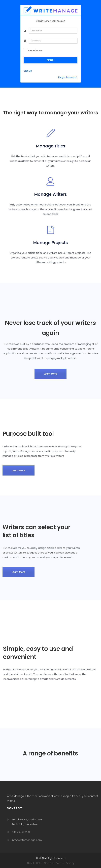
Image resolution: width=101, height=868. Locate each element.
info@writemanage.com (27, 840)
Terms (60, 863)
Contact (49, 863)
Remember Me (35, 50)
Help (39, 863)
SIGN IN (51, 60)
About (30, 863)
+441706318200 (21, 832)
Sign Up (28, 71)
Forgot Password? (68, 77)
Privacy (70, 863)
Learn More (50, 374)
